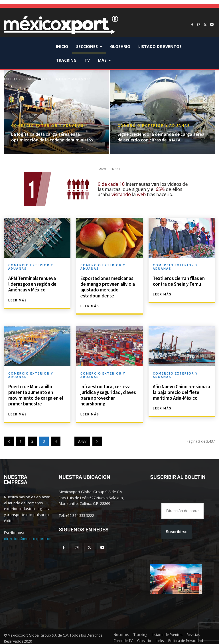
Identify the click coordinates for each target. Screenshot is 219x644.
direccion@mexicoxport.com (28, 536)
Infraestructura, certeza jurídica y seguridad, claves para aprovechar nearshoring (107, 393)
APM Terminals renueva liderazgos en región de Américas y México (32, 283)
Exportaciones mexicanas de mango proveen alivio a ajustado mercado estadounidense (109, 286)
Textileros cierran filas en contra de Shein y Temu (178, 281)
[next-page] (97, 439)
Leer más (18, 299)
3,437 (82, 439)
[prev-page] (9, 439)
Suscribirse (177, 529)
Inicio (11, 79)
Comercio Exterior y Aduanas (47, 126)
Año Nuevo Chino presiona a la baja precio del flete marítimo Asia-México (181, 391)
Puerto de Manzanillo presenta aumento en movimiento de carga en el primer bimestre (35, 393)
